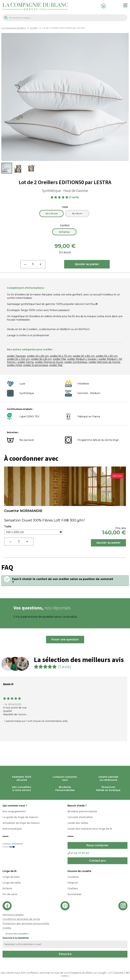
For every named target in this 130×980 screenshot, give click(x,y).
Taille (65, 207)
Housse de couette (79, 871)
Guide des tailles (78, 823)
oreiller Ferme (26, 362)
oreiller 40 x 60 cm (38, 356)
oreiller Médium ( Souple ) (82, 359)
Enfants (7, 888)
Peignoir (73, 883)
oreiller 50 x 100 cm (18, 359)
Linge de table (12, 883)
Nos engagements (14, 811)
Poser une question (65, 639)
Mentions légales (13, 915)
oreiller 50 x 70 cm (61, 356)
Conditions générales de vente (21, 919)
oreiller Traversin (16, 356)
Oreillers (73, 888)
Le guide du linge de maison (20, 817)
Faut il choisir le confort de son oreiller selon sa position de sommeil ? (63, 581)
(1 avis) (74, 197)
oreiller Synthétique (76, 362)
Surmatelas (75, 894)
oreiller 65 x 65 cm (41, 359)
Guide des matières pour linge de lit (90, 829)
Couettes (73, 877)
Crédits (7, 928)
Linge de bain (11, 877)
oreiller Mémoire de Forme (104, 362)
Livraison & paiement (32, 846)
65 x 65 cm (77, 213)
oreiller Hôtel (14, 365)
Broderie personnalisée (82, 811)
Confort (65, 225)
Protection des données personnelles (26, 924)
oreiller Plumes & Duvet (49, 362)
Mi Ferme (64, 232)
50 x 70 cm (52, 214)
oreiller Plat (59, 359)
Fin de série (10, 894)
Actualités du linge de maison (21, 823)
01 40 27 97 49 (78, 853)
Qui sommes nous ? (15, 806)
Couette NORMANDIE (23, 511)
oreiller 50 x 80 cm (84, 356)
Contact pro (97, 861)
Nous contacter (97, 845)
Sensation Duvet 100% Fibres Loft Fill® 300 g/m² (45, 520)
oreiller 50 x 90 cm (107, 356)
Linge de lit (10, 871)
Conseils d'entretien (80, 817)
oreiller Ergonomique (36, 365)
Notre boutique (12, 829)
